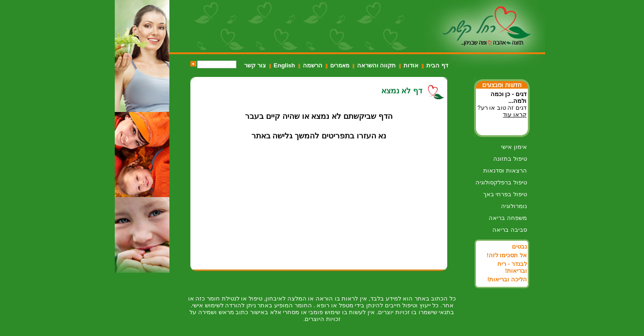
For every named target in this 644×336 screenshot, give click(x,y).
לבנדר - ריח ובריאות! (512, 267)
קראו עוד (515, 115)
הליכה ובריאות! (507, 279)
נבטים (519, 247)
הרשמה (313, 65)
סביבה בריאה (510, 230)
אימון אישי (514, 147)
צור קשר (255, 65)
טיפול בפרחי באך (505, 194)
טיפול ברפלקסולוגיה (501, 182)
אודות (411, 65)
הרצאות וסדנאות (505, 171)
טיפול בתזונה (510, 159)
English (284, 65)
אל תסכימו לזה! (507, 255)
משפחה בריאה (508, 218)
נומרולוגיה (514, 206)
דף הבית (437, 65)
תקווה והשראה (377, 65)
